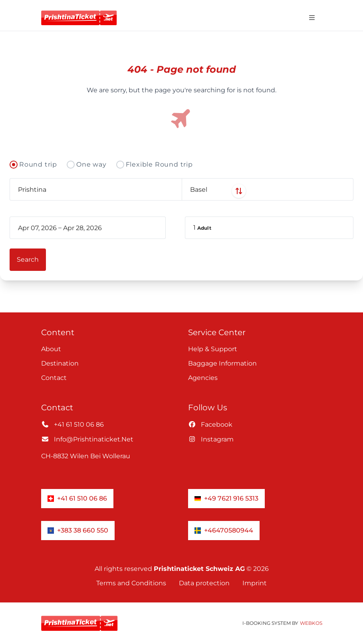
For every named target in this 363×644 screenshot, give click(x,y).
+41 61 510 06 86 (72, 424)
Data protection (204, 583)
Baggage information (222, 363)
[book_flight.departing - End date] (97, 228)
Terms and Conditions (131, 583)
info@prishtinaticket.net (87, 439)
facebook (210, 424)
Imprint (255, 583)
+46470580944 (224, 530)
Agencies (203, 378)
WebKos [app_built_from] (311, 623)
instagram (211, 439)
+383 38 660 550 (78, 530)
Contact (54, 378)
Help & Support (213, 349)
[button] (269, 228)
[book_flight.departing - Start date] (37, 228)
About (51, 349)
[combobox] (96, 189)
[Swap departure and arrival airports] (182, 191)
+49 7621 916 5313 (226, 498)
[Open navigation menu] (312, 18)
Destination (60, 363)
